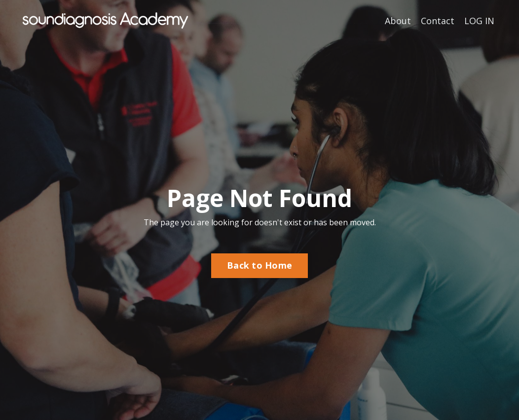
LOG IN (479, 21)
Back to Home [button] (259, 265)
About (398, 21)
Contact (438, 21)
